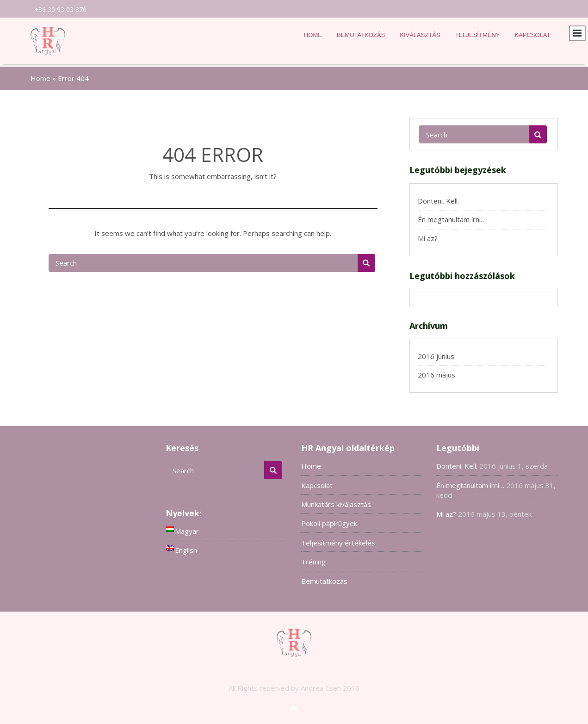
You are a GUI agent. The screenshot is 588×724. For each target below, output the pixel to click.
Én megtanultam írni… (452, 217)
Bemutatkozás (361, 35)
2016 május (436, 372)
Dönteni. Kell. (438, 198)
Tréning (313, 559)
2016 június (436, 353)
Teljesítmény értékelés (338, 540)
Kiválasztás (420, 35)
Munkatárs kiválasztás (336, 501)
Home (313, 35)
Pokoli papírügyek (329, 520)
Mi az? (428, 235)
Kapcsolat (532, 35)
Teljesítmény (478, 35)
